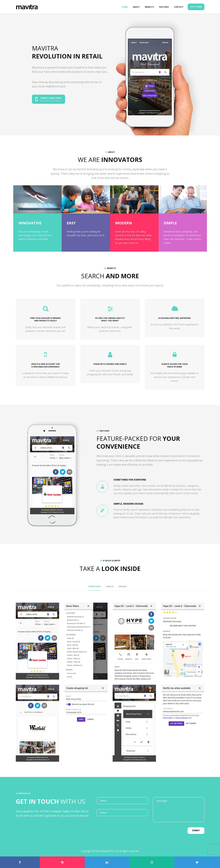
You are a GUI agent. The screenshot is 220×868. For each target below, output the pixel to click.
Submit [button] (196, 830)
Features (164, 7)
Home (125, 7)
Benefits (149, 7)
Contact (179, 7)
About (136, 7)
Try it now (196, 7)
